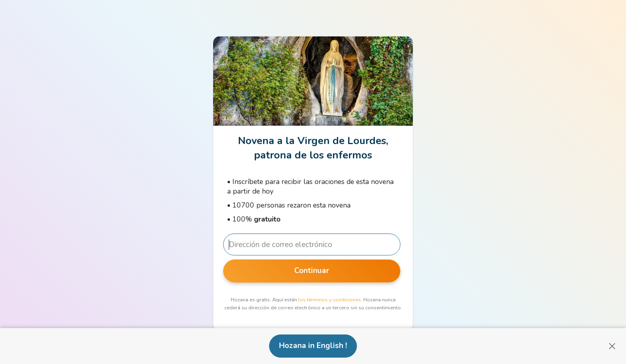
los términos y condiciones (330, 300)
